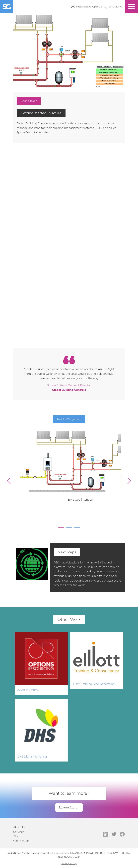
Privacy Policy (69, 863)
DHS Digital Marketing (32, 757)
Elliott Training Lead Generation (94, 684)
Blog (16, 836)
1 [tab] (61, 528)
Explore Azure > (69, 808)
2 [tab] (69, 528)
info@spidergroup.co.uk (89, 7)
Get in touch (21, 841)
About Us (19, 827)
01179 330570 (115, 7)
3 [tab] (77, 528)
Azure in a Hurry (28, 690)
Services (19, 832)
